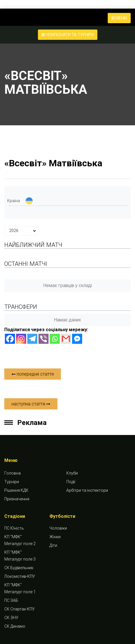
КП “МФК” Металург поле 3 (20, 556)
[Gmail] (66, 339)
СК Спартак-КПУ (20, 609)
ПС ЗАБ (11, 600)
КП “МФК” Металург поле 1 (20, 588)
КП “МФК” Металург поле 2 (20, 540)
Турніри (12, 482)
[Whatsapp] (55, 339)
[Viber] (44, 339)
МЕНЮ (119, 18)
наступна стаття (31, 404)
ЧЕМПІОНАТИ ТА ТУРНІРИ (68, 35)
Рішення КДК (16, 490)
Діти (53, 545)
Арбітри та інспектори (87, 490)
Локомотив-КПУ (20, 576)
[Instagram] (21, 339)
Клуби (72, 473)
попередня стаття (33, 374)
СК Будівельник (19, 568)
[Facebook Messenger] (77, 339)
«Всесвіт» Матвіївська (53, 163)
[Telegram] (32, 339)
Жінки (55, 537)
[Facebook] (10, 339)
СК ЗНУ (11, 618)
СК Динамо (15, 626)
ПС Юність (14, 528)
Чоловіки (58, 528)
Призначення (17, 499)
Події (71, 482)
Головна (12, 473)
